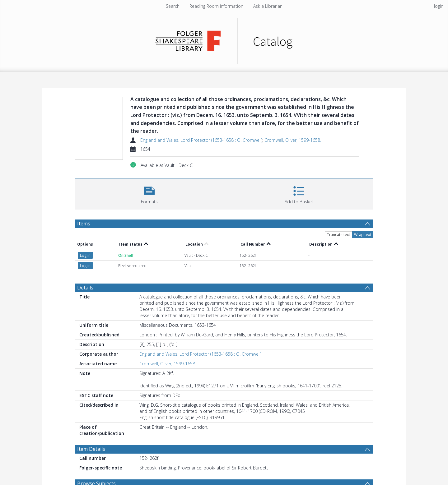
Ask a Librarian (268, 6)
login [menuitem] (439, 6)
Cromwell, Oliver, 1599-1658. (293, 140)
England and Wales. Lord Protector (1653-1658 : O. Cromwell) (201, 140)
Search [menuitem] (173, 6)
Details (85, 288)
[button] (149, 193)
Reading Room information (216, 6)
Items (84, 224)
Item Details (91, 449)
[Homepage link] (224, 39)
